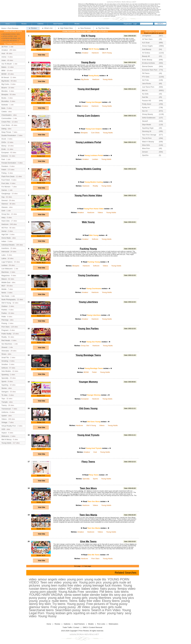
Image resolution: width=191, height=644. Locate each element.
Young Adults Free (71, 592)
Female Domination (9, 163)
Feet (3, 159)
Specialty (86, 479)
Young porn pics (90, 582)
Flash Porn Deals (8, 176)
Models (77, 24)
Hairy (3, 218)
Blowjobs (84, 133)
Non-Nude (5, 296)
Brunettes (5, 101)
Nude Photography (9, 299)
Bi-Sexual (5, 77)
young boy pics (123, 598)
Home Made (6, 238)
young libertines (100, 598)
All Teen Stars (147, 39)
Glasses (5, 207)
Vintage (4, 422)
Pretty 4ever (147, 104)
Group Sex (85, 346)
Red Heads (6, 340)
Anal (95, 452)
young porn (75, 579)
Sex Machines (7, 344)
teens (86, 610)
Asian (4, 60)
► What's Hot (47, 28)
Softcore (95, 239)
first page (77, 566)
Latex (4, 255)
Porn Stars (95, 559)
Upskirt (4, 416)
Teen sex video (51, 582)
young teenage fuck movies (102, 585)
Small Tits (5, 357)
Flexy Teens (88, 462)
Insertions (5, 248)
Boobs (4, 98)
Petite (4, 317)
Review (24, 24)
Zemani (145, 152)
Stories (4, 388)
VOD (3, 429)
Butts (3, 108)
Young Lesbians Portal (88, 142)
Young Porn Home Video (88, 195)
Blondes (5, 91)
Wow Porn (146, 148)
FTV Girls (146, 77)
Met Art (145, 90)
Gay (3, 197)
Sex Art (145, 111)
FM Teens (146, 73)
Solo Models (6, 371)
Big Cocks (5, 84)
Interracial (5, 252)
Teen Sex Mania (88, 515)
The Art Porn (147, 138)
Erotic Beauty (147, 60)
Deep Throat (6, 132)
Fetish (94, 372)
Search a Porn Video (106, 610)
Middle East (6, 282)
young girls (80, 598)
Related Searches (126, 573)
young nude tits (95, 579)
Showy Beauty (147, 114)
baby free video (90, 601)
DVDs (4, 142)
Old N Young (88, 36)
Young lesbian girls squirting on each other (76, 613)
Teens (73, 601)
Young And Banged (88, 89)
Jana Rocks (146, 83)
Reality (95, 186)
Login (135, 24)
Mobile (4, 289)
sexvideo (92, 592)
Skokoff (145, 121)
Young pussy (76, 604)
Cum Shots (95, 133)
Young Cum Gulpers (88, 116)
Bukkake (5, 105)
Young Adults (108, 79)
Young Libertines (88, 302)
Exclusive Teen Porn (150, 70)
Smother (5, 364)
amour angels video (52, 579)
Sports (95, 479)
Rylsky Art (146, 107)
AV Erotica (146, 53)
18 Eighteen (147, 36)
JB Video (84, 607)
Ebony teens (111, 601)
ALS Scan (146, 43)
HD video (74, 589)
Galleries (40, 24)
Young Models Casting (88, 169)
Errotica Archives (148, 63)
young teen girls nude (107, 607)
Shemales (5, 351)
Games (4, 190)
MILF (3, 286)
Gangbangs (6, 194)
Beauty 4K (146, 56)
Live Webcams (7, 269)
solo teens (121, 592)
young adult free (59, 598)
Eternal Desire (147, 66)
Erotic (4, 149)
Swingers (5, 392)
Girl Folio (145, 80)
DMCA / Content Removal (93, 627)
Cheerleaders (7, 115)
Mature (4, 279)
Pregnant (5, 330)
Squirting (5, 385)
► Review (33, 28)
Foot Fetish (6, 180)
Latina (4, 258)
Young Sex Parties (88, 329)
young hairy (115, 613)
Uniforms (5, 412)
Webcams (5, 436)
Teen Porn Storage (149, 135)
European (85, 399)
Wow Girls (146, 145)
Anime (4, 57)
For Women (6, 187)
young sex (70, 582)
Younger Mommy (88, 382)
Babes (4, 67)
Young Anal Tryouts (88, 435)
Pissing (4, 323)
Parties (4, 313)
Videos (100, 212)
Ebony (4, 146)
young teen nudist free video (62, 585)
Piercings (5, 320)
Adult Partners (58, 24)
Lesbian (95, 159)
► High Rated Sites (65, 28)
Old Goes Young (88, 408)
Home (8, 24)
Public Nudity (6, 334)
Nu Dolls (145, 94)
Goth (3, 211)
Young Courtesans (88, 275)
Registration (128, 24)
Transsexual (6, 409)
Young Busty (88, 62)
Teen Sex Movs (88, 488)
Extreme (5, 156)
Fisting (4, 173)
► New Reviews (84, 28)
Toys (3, 399)
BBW (3, 71)
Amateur (85, 53)
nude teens (60, 601)
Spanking (5, 375)
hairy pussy (108, 589)
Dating (4, 129)
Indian (4, 241)
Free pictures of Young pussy (107, 604)
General (5, 200)
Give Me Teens (88, 542)
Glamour (5, 204)
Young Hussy (47, 616)
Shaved (4, 347)
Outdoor (5, 306)
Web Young (88, 222)
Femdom (5, 166)
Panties (4, 310)
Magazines (6, 276)
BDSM (86, 372)
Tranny (4, 405)
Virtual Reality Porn (9, 426)
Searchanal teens (41, 610)
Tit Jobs (4, 395)
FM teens (106, 592)
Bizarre (4, 88)
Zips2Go (145, 155)
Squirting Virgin (148, 128)
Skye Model (146, 125)
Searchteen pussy (68, 610)
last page (88, 566)
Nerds (4, 293)
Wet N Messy (6, 439)
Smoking (5, 361)
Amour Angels (147, 46)
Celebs (4, 112)
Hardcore (95, 53)
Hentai (4, 231)
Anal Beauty (147, 49)
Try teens (59, 604)
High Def (5, 234)
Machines (5, 272)
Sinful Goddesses (149, 118)
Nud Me (145, 97)
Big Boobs (85, 79)
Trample (5, 402)
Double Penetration (9, 135)
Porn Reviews (13, 28)
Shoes (4, 354)
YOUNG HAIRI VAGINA (46, 595)
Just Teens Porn (148, 87)
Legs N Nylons (7, 262)
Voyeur (4, 433)
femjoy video (126, 589)
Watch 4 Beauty (148, 142)
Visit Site (42, 55)
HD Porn (5, 228)
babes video (90, 589)
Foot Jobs (5, 183)
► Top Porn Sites (103, 28)
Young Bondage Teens (88, 355)
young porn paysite (43, 592)
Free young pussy (63, 607)
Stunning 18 (147, 131)
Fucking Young (88, 249)
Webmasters (113, 624)
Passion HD (147, 101)
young (33, 601)
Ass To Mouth (7, 64)
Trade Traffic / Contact (71, 627)
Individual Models (8, 245)
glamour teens (39, 607)
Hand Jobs (6, 221)
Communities (6, 118)
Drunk (4, 139)
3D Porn (5, 47)
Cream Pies (6, 122)
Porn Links (101, 624)
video (33, 579)
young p (45, 601)
